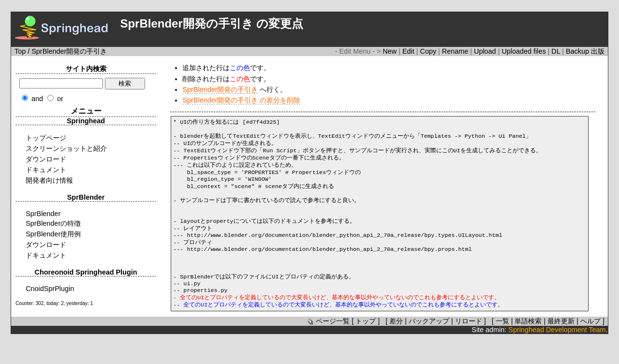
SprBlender (43, 214)
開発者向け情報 (49, 180)
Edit (409, 51)
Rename (456, 51)
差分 (396, 347)
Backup (578, 51)
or (60, 99)
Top (20, 51)
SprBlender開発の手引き (220, 89)
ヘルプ (590, 347)
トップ (366, 347)
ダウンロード (46, 159)
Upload (486, 51)
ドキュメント (46, 170)
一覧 (502, 347)
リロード (469, 347)
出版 (598, 51)
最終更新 (561, 347)
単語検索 (528, 347)
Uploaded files (524, 51)
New (391, 51)
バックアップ (429, 347)
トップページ (46, 138)
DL (557, 51)
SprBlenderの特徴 (53, 223)
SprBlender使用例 (53, 234)
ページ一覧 (328, 347)
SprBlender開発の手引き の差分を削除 (241, 100)
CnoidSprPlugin (50, 289)
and (37, 99)
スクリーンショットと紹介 (66, 148)
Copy (429, 51)
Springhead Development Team (557, 356)
